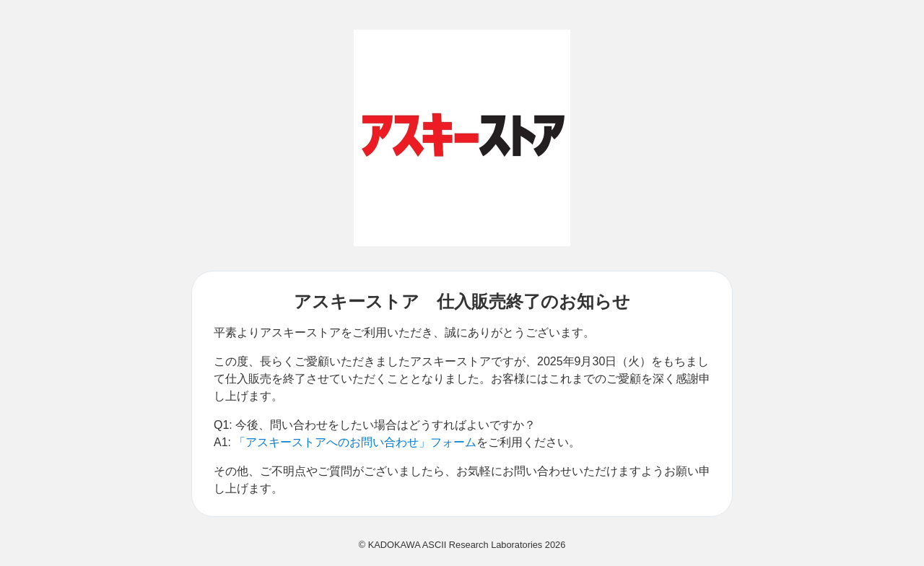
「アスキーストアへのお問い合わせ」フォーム (355, 442)
